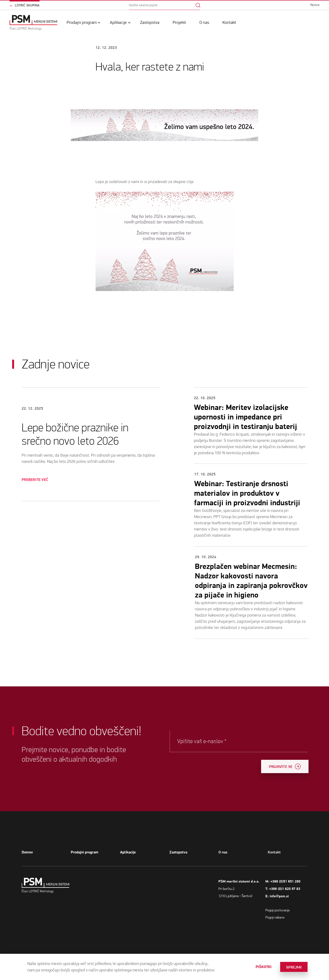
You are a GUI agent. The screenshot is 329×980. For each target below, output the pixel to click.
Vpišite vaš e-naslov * (225, 741)
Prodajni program (82, 22)
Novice (315, 5)
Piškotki (264, 967)
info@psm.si (298, 896)
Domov (27, 852)
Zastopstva (150, 22)
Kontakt (229, 22)
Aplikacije (118, 22)
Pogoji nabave (294, 917)
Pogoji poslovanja (296, 910)
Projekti (179, 22)
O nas (204, 22)
